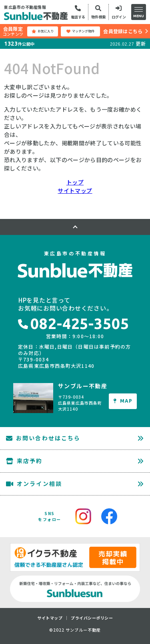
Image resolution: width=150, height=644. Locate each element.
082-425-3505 (74, 324)
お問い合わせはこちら (43, 438)
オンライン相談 (34, 484)
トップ (75, 182)
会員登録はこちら (123, 31)
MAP (123, 401)
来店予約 (24, 461)
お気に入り (43, 31)
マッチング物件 (80, 31)
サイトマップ (75, 191)
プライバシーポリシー (92, 618)
